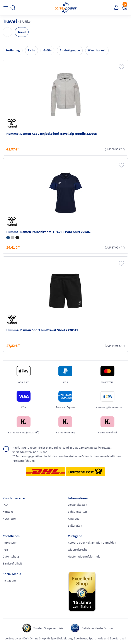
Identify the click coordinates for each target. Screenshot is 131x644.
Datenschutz (11, 556)
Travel (22, 32)
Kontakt (8, 512)
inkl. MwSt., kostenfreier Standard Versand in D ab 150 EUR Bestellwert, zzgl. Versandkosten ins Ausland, (62, 450)
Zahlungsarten (77, 512)
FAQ (5, 505)
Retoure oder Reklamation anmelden (92, 543)
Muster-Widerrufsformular (85, 556)
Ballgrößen (75, 526)
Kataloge (74, 519)
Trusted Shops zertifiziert (49, 628)
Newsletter (10, 519)
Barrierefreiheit (12, 563)
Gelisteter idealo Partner (97, 628)
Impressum (10, 543)
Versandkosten (77, 505)
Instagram (9, 580)
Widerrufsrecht (77, 549)
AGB (5, 549)
